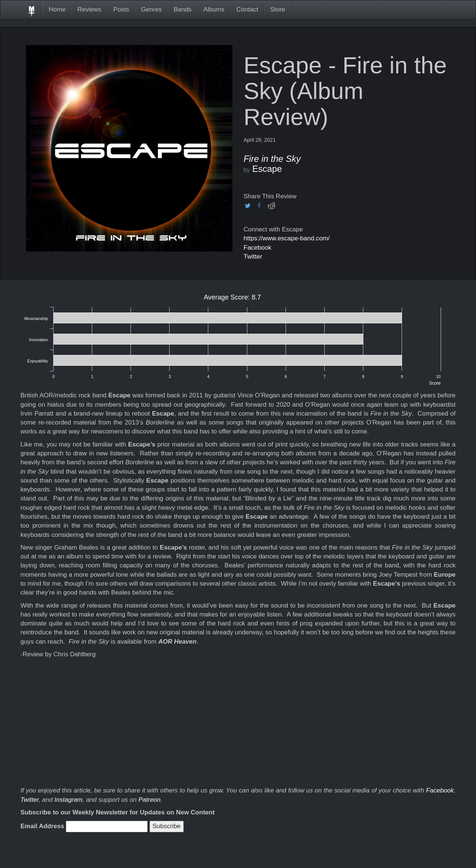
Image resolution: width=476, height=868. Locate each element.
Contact (247, 9)
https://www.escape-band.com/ (287, 238)
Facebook (258, 248)
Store (278, 9)
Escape (267, 169)
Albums (214, 9)
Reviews (89, 9)
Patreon (149, 800)
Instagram (68, 800)
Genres (151, 9)
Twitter (253, 257)
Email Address (42, 826)
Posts (121, 9)
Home (57, 9)
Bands (183, 9)
